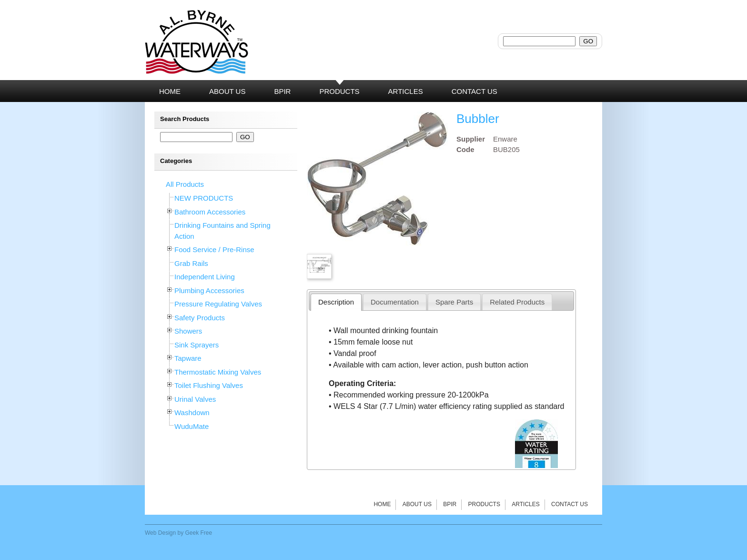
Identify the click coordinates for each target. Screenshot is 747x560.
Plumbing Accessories (209, 290)
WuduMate (192, 426)
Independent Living (205, 277)
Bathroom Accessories (210, 212)
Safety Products (200, 318)
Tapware (188, 358)
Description (336, 302)
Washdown (192, 412)
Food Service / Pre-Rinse (214, 249)
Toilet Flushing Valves (209, 385)
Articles (525, 504)
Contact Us (570, 504)
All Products (185, 184)
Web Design (160, 533)
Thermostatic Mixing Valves (218, 372)
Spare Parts (454, 302)
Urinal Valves (195, 399)
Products (484, 504)
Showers (188, 331)
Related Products (517, 302)
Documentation (395, 302)
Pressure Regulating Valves (218, 304)
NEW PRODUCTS (204, 198)
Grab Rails (191, 263)
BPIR (450, 504)
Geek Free (199, 533)
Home (382, 504)
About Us (417, 504)
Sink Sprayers (197, 345)
